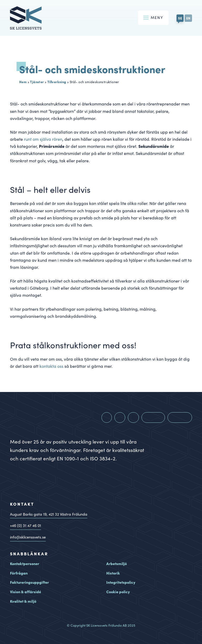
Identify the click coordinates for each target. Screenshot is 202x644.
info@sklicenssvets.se (28, 537)
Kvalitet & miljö (23, 601)
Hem (23, 82)
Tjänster (37, 82)
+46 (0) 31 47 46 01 (26, 525)
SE (180, 18)
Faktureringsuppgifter (29, 582)
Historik (113, 573)
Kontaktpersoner (25, 563)
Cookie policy (118, 592)
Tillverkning (57, 82)
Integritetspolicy (121, 582)
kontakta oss (51, 366)
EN (188, 18)
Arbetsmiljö (117, 563)
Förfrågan (19, 573)
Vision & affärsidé (26, 592)
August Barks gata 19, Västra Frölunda (49, 514)
